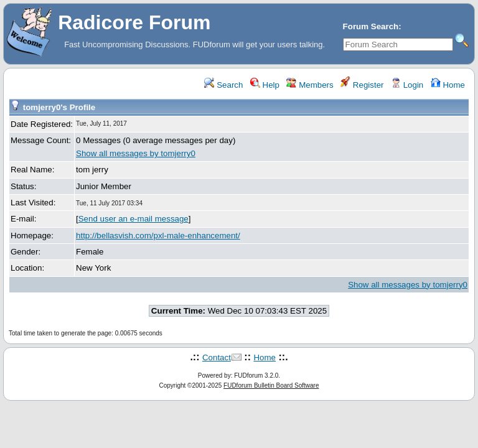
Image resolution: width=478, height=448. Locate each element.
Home (448, 85)
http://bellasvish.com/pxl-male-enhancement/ (158, 236)
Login (407, 85)
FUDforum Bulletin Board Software (271, 385)
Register (362, 85)
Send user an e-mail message (134, 219)
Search (223, 85)
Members (310, 85)
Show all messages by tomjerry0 (136, 153)
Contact (217, 357)
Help (265, 85)
